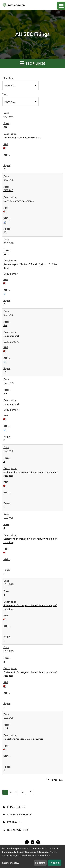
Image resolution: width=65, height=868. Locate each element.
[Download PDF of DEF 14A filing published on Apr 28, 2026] (5, 211)
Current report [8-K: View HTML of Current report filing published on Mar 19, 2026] (11, 336)
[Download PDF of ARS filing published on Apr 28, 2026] (5, 148)
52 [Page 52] (22, 793)
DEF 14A (8, 190)
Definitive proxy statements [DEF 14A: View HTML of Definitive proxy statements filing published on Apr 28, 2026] (19, 201)
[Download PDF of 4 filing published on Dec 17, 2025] (5, 486)
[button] (61, 6)
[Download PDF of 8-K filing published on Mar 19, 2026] (5, 351)
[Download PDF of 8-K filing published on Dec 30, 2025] (5, 419)
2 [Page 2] (11, 793)
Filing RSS (54, 780)
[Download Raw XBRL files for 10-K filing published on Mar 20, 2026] (5, 294)
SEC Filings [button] (32, 63)
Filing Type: (8, 78)
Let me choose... (11, 863)
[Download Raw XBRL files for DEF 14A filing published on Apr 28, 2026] (5, 222)
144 (6, 728)
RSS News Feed (17, 830)
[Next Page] (30, 792)
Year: (5, 94)
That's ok (55, 863)
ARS (6, 127)
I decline (40, 863)
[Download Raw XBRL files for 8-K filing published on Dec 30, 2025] (5, 430)
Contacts (14, 822)
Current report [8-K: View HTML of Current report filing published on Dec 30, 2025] (11, 404)
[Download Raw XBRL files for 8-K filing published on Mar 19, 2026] (5, 362)
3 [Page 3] (17, 793)
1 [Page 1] (6, 793)
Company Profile (19, 815)
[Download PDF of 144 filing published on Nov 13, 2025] (5, 749)
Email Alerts (16, 807)
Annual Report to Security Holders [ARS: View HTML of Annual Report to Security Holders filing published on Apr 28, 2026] (22, 138)
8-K (5, 325)
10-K (6, 254)
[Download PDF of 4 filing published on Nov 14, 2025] (5, 686)
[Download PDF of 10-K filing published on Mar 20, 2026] (5, 283)
